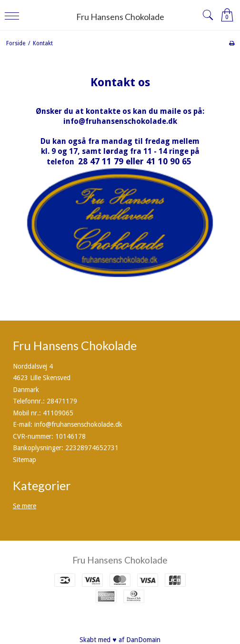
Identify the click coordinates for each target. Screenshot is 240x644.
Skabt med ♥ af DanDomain (120, 640)
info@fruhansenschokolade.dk (120, 121)
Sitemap (25, 460)
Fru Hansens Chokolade (120, 17)
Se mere (25, 506)
